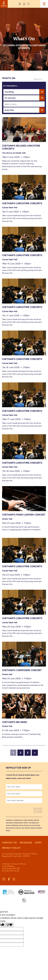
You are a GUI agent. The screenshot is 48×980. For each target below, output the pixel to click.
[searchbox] (25, 104)
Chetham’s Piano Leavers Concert (24, 515)
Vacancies (26, 843)
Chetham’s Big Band (15, 722)
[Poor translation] (9, 925)
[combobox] (24, 104)
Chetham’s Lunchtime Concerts (22, 203)
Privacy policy (11, 848)
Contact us (9, 843)
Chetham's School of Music (4, 4)
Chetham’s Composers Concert (22, 670)
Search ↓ (38, 79)
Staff (38, 843)
